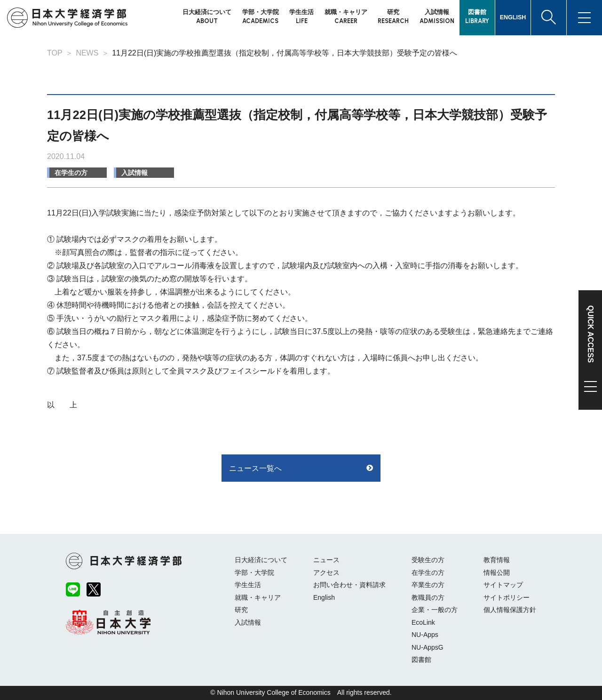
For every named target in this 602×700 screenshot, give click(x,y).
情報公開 (497, 573)
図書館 (421, 660)
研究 (241, 610)
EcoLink (423, 622)
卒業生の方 (428, 585)
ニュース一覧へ (255, 468)
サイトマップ (503, 585)
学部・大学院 (254, 573)
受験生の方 (428, 560)
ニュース (326, 560)
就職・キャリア (258, 597)
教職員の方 (428, 597)
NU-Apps (425, 635)
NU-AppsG (428, 647)
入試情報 (135, 173)
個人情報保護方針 (510, 610)
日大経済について (261, 560)
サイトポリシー (507, 597)
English (324, 597)
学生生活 (248, 585)
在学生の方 (71, 173)
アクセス (326, 573)
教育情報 (497, 560)
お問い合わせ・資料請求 (349, 585)
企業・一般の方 (435, 610)
